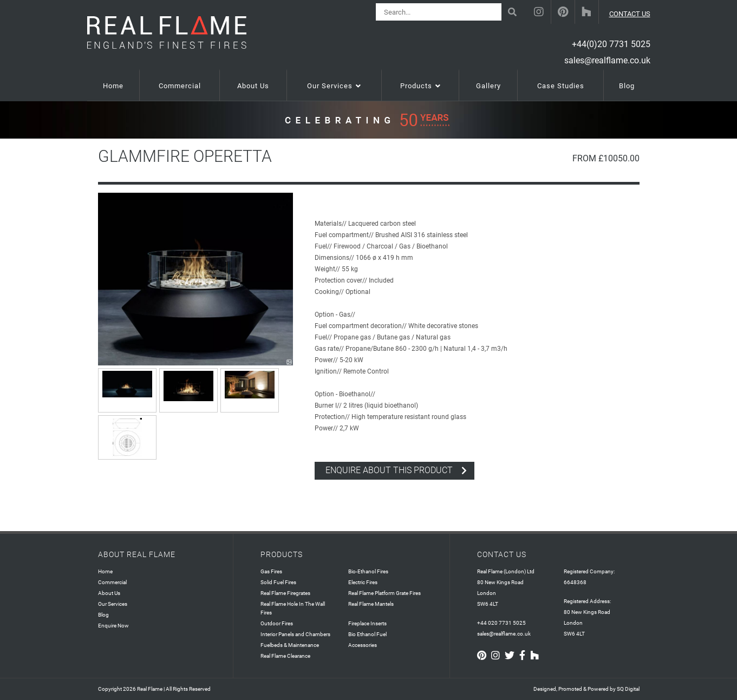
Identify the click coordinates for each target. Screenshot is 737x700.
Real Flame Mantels (371, 604)
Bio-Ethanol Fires (368, 571)
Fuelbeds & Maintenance (290, 645)
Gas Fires (271, 571)
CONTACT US (630, 14)
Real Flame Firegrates (285, 593)
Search (514, 8)
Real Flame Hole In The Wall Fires (293, 608)
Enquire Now (113, 626)
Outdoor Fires (277, 623)
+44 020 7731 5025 (501, 623)
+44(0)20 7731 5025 (611, 44)
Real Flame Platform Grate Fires (384, 593)
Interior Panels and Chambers (295, 634)
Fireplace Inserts (367, 623)
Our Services (113, 604)
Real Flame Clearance (285, 656)
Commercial (112, 582)
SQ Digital (628, 689)
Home (105, 571)
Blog (103, 615)
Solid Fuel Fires (278, 582)
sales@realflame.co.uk (607, 60)
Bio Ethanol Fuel (367, 634)
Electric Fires (363, 582)
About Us (109, 593)
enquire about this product (389, 470)
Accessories (363, 645)
